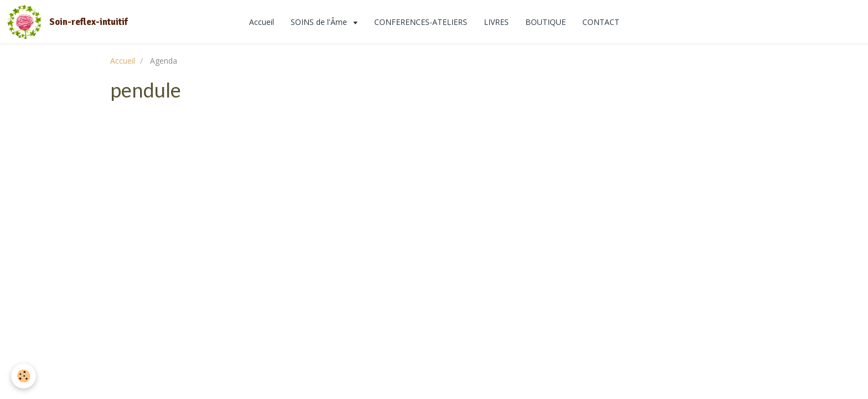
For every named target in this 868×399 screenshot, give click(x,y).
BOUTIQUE (546, 22)
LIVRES (496, 22)
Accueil (262, 22)
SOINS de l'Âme (320, 22)
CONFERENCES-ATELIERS (421, 22)
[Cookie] (24, 376)
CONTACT (601, 22)
